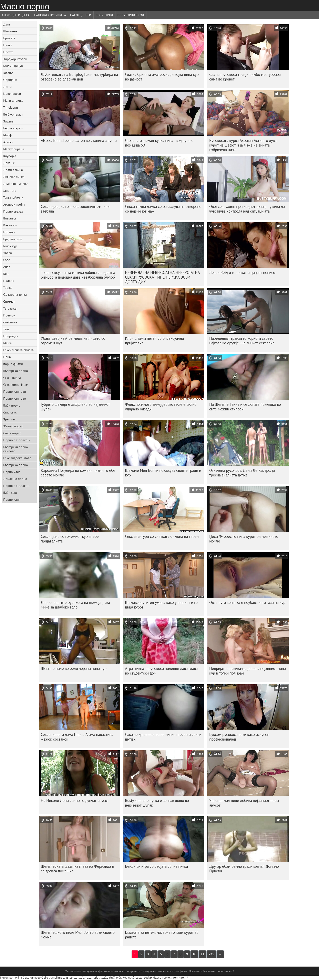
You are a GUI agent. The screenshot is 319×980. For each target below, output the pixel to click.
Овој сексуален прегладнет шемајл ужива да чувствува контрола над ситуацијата (247, 209)
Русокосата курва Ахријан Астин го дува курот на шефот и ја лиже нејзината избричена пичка (243, 145)
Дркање (9, 163)
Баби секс (10, 493)
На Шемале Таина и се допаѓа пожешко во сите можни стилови (245, 407)
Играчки (9, 232)
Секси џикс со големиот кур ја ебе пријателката (70, 539)
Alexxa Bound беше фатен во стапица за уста (79, 140)
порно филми (13, 364)
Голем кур (10, 246)
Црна (7, 357)
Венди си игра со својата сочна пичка (156, 866)
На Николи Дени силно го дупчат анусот (75, 800)
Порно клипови (15, 391)
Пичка (8, 45)
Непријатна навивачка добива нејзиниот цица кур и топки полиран (248, 671)
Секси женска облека (18, 350)
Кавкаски (10, 225)
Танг (6, 329)
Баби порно (12, 405)
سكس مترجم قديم (74, 978)
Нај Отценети (81, 15)
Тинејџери (11, 107)
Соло (7, 260)
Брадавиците (13, 239)
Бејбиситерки (13, 114)
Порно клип (12, 472)
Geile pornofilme (52, 978)
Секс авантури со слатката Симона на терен (162, 536)
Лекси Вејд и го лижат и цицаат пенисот (243, 272)
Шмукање (10, 31)
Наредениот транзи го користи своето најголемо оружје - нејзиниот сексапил (242, 341)
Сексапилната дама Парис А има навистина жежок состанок (77, 737)
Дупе (7, 24)
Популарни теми (131, 15)
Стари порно (12, 433)
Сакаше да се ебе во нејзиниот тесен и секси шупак (163, 737)
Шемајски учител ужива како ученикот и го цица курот (161, 605)
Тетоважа (10, 308)
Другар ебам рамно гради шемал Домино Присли (244, 869)
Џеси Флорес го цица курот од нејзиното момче (244, 539)
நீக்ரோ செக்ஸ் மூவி (122, 978)
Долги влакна (13, 170)
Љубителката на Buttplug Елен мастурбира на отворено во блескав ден (79, 77)
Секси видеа (12, 378)
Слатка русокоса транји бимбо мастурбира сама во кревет (245, 77)
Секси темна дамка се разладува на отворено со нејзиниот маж (163, 209)
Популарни (104, 15)
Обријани (10, 80)
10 (194, 954)
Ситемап (9, 301)
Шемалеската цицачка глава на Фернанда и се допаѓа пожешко (77, 869)
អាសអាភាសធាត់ (179, 978)
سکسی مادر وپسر (97, 978)
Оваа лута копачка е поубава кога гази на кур (247, 602)
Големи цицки (13, 66)
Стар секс (10, 412)
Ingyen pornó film (11, 978)
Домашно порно (15, 479)
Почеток (9, 315)
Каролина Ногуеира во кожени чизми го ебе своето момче (78, 473)
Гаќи (6, 274)
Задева (8, 121)
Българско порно (16, 371)
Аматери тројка (14, 204)
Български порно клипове (16, 449)
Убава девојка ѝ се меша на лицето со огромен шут (73, 341)
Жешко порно (13, 426)
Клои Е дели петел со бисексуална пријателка (154, 341)
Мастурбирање (14, 149)
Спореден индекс (16, 15)
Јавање (8, 73)
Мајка (7, 343)
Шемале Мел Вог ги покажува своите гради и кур (163, 473)
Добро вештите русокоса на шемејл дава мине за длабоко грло (75, 605)
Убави (8, 253)
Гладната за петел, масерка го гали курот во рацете (162, 935)
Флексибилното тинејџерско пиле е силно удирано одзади (161, 407)
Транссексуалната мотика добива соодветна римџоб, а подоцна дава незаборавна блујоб (78, 275)
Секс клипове (32, 978)
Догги (7, 87)
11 (203, 954)
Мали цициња (13, 100)
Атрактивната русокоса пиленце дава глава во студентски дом (161, 671)
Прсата (8, 52)
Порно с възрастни (17, 440)
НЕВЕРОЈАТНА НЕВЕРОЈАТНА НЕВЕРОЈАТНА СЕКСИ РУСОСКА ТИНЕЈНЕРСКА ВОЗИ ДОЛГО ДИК (162, 277)
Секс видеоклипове (17, 458)
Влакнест (10, 218)
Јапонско (10, 191)
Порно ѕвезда (13, 211)
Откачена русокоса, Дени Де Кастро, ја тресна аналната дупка (242, 473)
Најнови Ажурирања (50, 15)
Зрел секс (10, 419)
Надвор (9, 281)
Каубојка (10, 156)
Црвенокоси (12, 94)
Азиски (8, 142)
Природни (11, 336)
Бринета (9, 38)
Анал (7, 267)
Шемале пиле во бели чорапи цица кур (74, 668)
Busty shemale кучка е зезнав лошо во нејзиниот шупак (157, 803)
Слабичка (10, 322)
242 (211, 954)
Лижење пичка (14, 177)
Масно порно (25, 7)
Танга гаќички (13, 197)
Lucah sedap (144, 978)
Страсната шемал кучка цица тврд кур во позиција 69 (159, 143)
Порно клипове (14, 398)
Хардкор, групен (15, 59)
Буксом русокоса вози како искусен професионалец (239, 737)
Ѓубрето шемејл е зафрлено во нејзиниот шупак (75, 407)
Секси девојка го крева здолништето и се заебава (76, 209)
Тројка (8, 288)
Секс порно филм (16, 385)
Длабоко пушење (16, 184)
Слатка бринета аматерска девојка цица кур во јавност (162, 77)
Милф (7, 135)
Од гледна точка (15, 294)
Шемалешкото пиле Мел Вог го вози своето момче (78, 935)
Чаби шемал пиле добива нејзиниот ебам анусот (244, 803)
